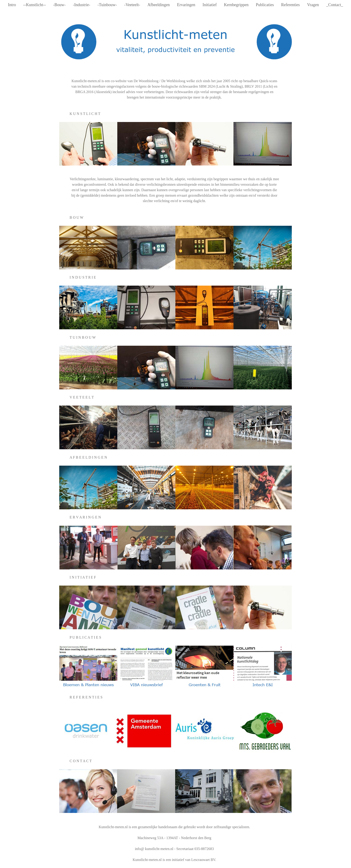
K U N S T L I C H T (85, 114)
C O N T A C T (81, 761)
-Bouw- (59, 5)
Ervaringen (186, 5)
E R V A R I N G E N (85, 517)
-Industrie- (82, 5)
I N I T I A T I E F (83, 577)
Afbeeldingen (159, 5)
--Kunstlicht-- (35, 5)
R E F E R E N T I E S (86, 697)
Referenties (290, 5)
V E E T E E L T (82, 397)
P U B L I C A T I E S (86, 637)
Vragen (313, 5)
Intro (12, 5)
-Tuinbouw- (107, 5)
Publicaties (265, 5)
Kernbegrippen (236, 5)
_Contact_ (335, 5)
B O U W (77, 217)
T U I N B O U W (83, 337)
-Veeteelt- (132, 5)
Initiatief (210, 5)
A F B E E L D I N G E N (88, 457)
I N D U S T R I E (83, 277)
